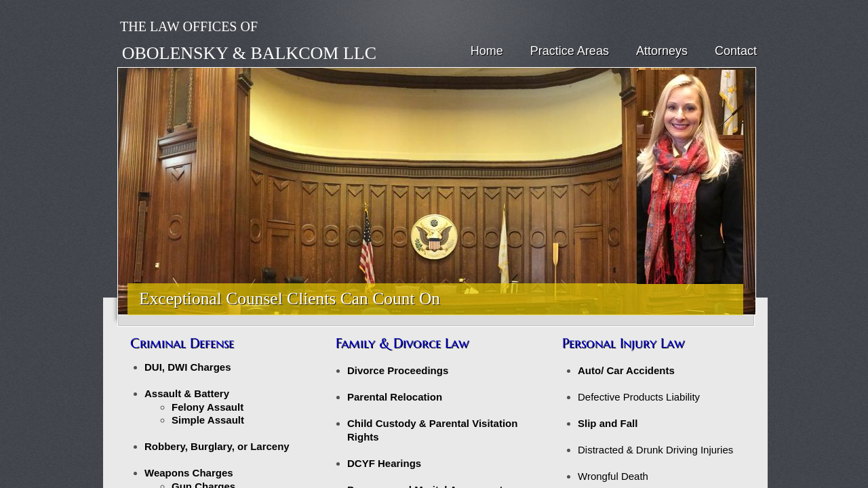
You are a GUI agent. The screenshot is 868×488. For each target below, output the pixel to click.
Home (487, 51)
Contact (736, 51)
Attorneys (662, 51)
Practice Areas (570, 51)
